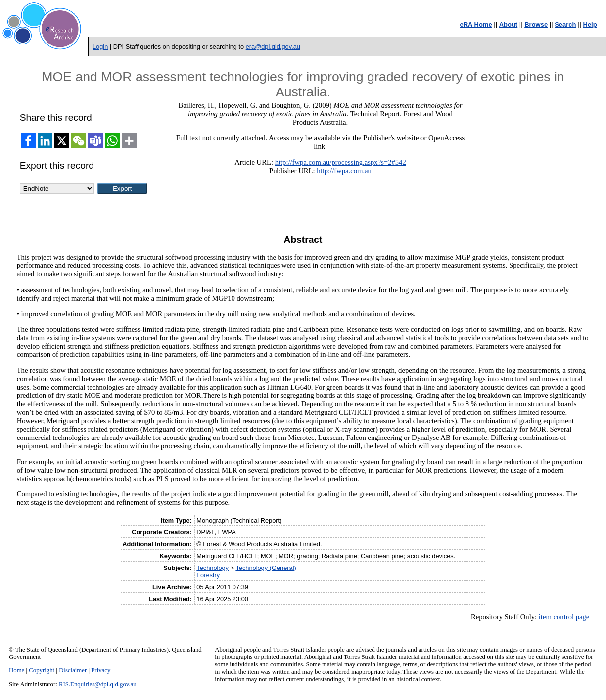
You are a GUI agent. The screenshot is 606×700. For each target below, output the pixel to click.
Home (17, 670)
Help (590, 24)
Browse (536, 24)
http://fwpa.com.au (344, 171)
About (509, 24)
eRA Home (476, 24)
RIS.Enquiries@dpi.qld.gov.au (98, 684)
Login (100, 47)
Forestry (208, 575)
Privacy (101, 670)
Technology (212, 568)
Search (565, 24)
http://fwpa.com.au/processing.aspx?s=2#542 (341, 162)
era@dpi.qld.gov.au (273, 47)
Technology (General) (266, 568)
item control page (564, 617)
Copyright (42, 670)
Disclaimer (73, 670)
